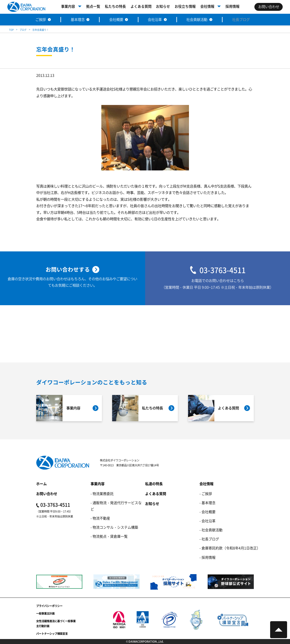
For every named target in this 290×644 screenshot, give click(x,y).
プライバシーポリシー (49, 606)
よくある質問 (141, 6)
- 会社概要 (207, 512)
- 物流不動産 (100, 518)
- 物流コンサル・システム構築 (114, 527)
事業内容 (68, 6)
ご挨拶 (41, 20)
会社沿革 (155, 20)
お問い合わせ (47, 494)
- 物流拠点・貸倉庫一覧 (109, 536)
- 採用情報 (207, 557)
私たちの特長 (115, 6)
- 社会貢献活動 (211, 530)
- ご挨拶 (206, 494)
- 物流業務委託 (102, 494)
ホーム (41, 484)
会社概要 (116, 20)
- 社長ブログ (209, 539)
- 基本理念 (207, 503)
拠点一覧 (93, 6)
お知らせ (163, 6)
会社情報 (207, 6)
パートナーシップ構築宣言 (52, 633)
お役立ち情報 (185, 6)
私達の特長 (154, 484)
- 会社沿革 (207, 521)
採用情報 (232, 6)
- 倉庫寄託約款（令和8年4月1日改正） (230, 548)
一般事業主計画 (45, 613)
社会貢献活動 (197, 20)
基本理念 (78, 20)
